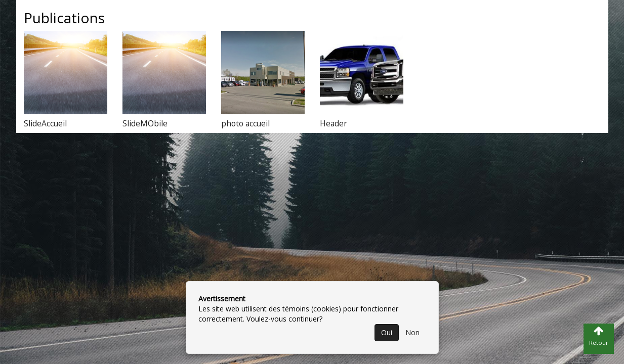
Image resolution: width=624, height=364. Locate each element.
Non (412, 332)
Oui (387, 332)
